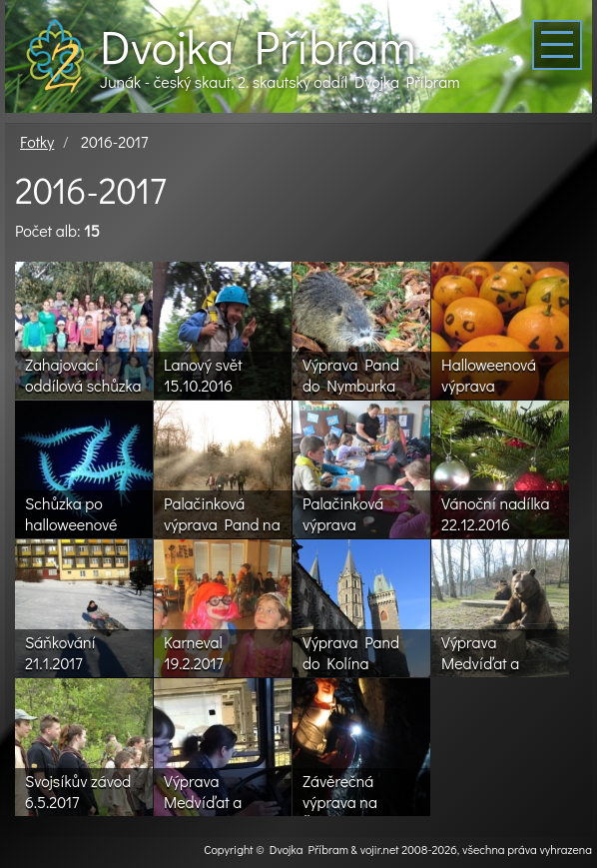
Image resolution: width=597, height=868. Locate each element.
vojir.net (380, 849)
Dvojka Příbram (258, 46)
